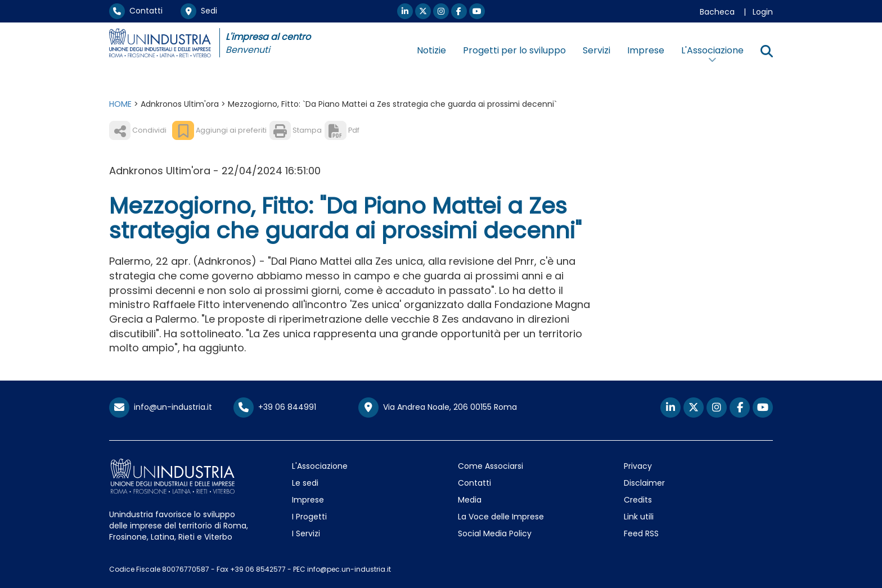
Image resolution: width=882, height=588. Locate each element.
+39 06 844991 (275, 407)
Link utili (639, 517)
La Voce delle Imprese (501, 517)
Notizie (431, 50)
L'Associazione (320, 466)
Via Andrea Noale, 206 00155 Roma (438, 408)
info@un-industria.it (161, 407)
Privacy (638, 466)
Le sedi (305, 483)
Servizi (597, 50)
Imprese (646, 50)
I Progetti (309, 517)
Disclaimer (644, 483)
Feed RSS (641, 533)
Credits (638, 500)
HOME (120, 104)
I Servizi (306, 533)
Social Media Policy (495, 533)
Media (470, 500)
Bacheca (717, 12)
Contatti (136, 11)
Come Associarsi (490, 466)
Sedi (199, 11)
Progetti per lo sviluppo (514, 50)
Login (763, 12)
